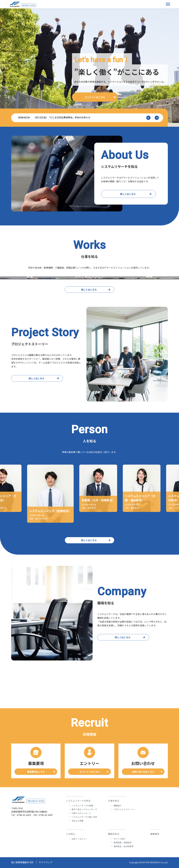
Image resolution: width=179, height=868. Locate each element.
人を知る (70, 834)
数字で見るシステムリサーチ (84, 809)
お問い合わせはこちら (143, 772)
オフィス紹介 (120, 839)
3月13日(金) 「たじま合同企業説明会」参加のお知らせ (88, 117)
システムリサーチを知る (78, 801)
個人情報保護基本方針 (22, 862)
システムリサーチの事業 (82, 806)
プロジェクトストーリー (124, 809)
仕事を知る (114, 801)
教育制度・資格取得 (123, 843)
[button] (148, 118)
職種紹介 (118, 806)
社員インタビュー (79, 839)
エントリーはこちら (95, 97)
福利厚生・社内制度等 (123, 846)
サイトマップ (45, 862)
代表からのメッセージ (81, 813)
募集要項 (155, 834)
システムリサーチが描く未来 (84, 817)
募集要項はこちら (36, 772)
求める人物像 (77, 821)
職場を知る (114, 834)
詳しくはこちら (128, 194)
